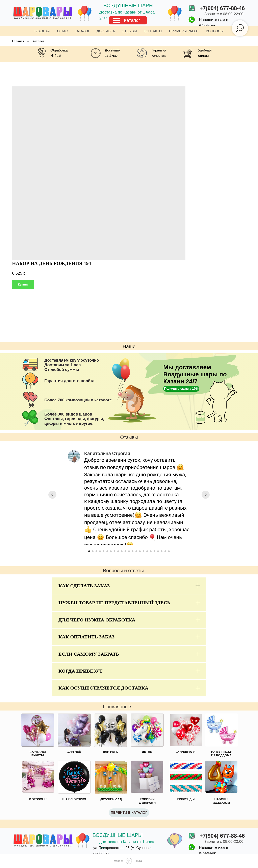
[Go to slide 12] (129, 551)
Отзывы (129, 31)
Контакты (153, 31)
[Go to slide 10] (122, 551)
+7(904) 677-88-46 (222, 8)
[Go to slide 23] (169, 551)
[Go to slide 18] (151, 551)
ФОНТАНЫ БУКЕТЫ (38, 753)
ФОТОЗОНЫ (38, 799)
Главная (42, 31)
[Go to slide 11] (125, 551)
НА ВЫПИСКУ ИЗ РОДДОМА (221, 753)
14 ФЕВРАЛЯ (186, 752)
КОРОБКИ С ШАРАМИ (147, 801)
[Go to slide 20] (158, 551)
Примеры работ (184, 31)
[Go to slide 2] (93, 551)
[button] (181, 389)
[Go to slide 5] (104, 551)
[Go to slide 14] (136, 551)
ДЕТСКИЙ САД (111, 799)
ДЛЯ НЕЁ (74, 752)
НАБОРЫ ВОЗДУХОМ (221, 801)
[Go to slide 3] (96, 551)
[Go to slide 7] (111, 551)
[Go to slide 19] (154, 551)
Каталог (132, 20)
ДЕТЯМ (147, 752)
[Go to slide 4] (100, 551)
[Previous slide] (52, 495)
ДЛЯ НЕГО (111, 752)
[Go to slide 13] (133, 551)
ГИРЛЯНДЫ (186, 799)
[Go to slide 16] (144, 551)
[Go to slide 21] (162, 551)
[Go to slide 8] (114, 551)
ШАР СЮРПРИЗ (74, 799)
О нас (62, 31)
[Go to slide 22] (165, 551)
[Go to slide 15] (140, 551)
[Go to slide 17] (147, 551)
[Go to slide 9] (118, 551)
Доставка (106, 31)
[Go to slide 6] (107, 551)
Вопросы (215, 31)
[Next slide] (206, 495)
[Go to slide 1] (89, 551)
